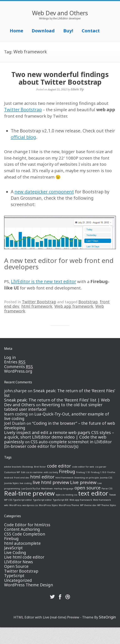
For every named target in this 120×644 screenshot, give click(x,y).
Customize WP (12, 472)
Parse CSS (107, 489)
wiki (6, 505)
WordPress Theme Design (29, 585)
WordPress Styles (48, 505)
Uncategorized (18, 580)
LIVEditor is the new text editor (44, 281)
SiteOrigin (107, 617)
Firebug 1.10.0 (99, 472)
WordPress (15, 505)
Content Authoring (22, 529)
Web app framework (74, 306)
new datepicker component (44, 191)
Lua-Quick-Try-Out (31, 489)
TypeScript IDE (61, 500)
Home (16, 30)
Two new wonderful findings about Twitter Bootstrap (60, 78)
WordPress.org (18, 371)
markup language (64, 489)
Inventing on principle (87, 478)
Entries (15, 362)
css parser (101, 467)
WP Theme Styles (107, 505)
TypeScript (14, 576)
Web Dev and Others (60, 13)
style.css (60, 495)
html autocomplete (22, 543)
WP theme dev (88, 505)
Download (43, 30)
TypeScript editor (23, 500)
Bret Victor (40, 467)
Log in (10, 357)
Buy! (68, 30)
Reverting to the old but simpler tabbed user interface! (53, 407)
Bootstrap (88, 302)
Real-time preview (29, 493)
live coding (26, 483)
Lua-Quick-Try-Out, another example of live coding (57, 416)
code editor (59, 466)
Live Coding (15, 553)
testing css (71, 495)
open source (88, 488)
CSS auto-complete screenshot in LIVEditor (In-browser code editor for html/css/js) (58, 444)
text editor (93, 493)
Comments (19, 367)
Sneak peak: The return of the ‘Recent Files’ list (60, 393)
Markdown (47, 489)
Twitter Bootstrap (23, 109)
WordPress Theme (69, 505)
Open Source (16, 566)
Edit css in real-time (32, 472)
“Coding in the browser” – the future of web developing (60, 426)
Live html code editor (24, 557)
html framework (37, 306)
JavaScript (13, 548)
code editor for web (83, 467)
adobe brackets (13, 467)
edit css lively (51, 472)
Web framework (102, 500)
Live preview (83, 482)
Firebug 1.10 (83, 472)
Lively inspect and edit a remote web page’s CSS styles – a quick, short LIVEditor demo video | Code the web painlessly (59, 437)
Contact (91, 30)
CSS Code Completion (25, 534)
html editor (42, 477)
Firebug (67, 471)
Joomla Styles (11, 483)
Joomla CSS (106, 478)
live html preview (51, 482)
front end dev (22, 478)
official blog (23, 137)
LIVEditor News (19, 562)
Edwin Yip (77, 89)
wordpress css (30, 505)
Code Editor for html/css (27, 525)
